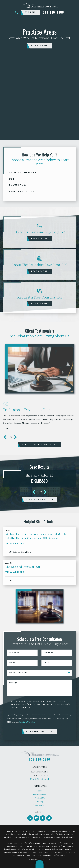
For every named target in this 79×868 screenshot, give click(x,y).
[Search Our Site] (16, 12)
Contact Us (40, 798)
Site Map (39, 802)
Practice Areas (40, 794)
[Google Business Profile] (36, 818)
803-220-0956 (53, 12)
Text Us (30, 12)
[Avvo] (49, 818)
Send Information (39, 732)
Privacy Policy (40, 805)
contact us (39, 46)
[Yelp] (30, 818)
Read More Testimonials (40, 445)
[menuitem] (39, 791)
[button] (40, 864)
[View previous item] (5, 437)
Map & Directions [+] (39, 779)
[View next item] (16, 437)
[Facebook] (43, 818)
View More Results (39, 499)
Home (39, 791)
